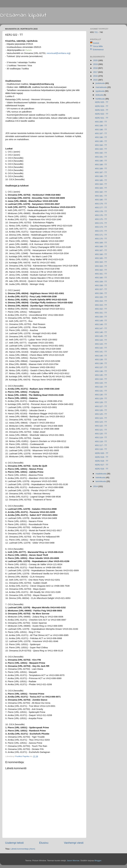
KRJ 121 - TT (101, 430)
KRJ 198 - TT (101, 130)
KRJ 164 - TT (101, 262)
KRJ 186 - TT (101, 176)
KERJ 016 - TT (102, 469)
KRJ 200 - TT (101, 122)
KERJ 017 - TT (102, 465)
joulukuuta (100, 83)
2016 (96, 76)
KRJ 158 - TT (101, 285)
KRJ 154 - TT (101, 301)
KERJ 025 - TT (102, 102)
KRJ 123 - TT (101, 422)
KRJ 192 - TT (101, 153)
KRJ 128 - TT (101, 402)
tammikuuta (101, 481)
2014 (96, 486)
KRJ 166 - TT (101, 254)
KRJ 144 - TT (101, 340)
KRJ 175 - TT (101, 219)
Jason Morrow (73, 861)
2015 (96, 80)
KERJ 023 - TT (102, 110)
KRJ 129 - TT (101, 399)
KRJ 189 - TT (101, 169)
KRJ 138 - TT (101, 363)
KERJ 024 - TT (102, 106)
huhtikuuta (100, 99)
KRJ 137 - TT (101, 367)
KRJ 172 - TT (101, 231)
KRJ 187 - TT (101, 172)
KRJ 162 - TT (101, 270)
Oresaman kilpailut (23, 15)
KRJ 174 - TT (101, 223)
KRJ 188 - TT (101, 165)
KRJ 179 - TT (101, 204)
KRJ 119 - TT (101, 437)
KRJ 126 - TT (101, 410)
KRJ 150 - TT (101, 317)
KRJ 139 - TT (101, 360)
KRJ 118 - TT (101, 441)
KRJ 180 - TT (101, 200)
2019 (96, 64)
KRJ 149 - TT (101, 321)
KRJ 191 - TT (101, 157)
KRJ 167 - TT (101, 250)
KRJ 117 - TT (101, 445)
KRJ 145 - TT (101, 336)
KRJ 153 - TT (101, 305)
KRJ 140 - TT (101, 356)
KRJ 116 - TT (101, 449)
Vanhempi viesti (74, 843)
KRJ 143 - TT (101, 344)
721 (96, 32)
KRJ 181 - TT (101, 196)
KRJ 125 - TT (101, 414)
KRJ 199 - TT (101, 126)
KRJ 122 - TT (101, 426)
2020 (96, 60)
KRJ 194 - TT (101, 145)
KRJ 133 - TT (101, 383)
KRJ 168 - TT (101, 246)
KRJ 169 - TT (101, 243)
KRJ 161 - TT (101, 274)
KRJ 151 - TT (101, 313)
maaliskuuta (101, 474)
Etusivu (44, 843)
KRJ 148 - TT (101, 324)
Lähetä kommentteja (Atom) (23, 849)
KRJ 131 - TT (101, 391)
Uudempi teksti (14, 843)
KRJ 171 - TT (101, 235)
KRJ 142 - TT (101, 348)
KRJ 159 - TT (101, 282)
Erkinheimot (98, 50)
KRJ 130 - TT (101, 395)
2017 (96, 72)
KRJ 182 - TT (101, 192)
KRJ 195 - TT (101, 141)
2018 (96, 68)
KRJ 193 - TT (101, 149)
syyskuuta (100, 91)
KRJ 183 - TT (101, 188)
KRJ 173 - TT (101, 227)
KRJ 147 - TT (101, 328)
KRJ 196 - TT (101, 137)
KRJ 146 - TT (101, 332)
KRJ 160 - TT (101, 278)
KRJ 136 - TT (101, 371)
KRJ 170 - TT (101, 239)
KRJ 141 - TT (101, 352)
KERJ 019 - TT (102, 457)
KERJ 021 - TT (102, 118)
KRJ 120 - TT (101, 434)
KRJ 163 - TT (101, 266)
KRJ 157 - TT (101, 289)
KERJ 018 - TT (102, 461)
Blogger (98, 861)
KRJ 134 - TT (101, 379)
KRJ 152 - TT (101, 309)
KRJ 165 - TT (101, 258)
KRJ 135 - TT (101, 375)
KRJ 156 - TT (101, 293)
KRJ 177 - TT (101, 208)
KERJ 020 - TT (102, 453)
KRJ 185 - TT (101, 180)
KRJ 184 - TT (101, 184)
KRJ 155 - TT (101, 297)
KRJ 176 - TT (101, 215)
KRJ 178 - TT (101, 211)
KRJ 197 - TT (101, 133)
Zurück (96, 43)
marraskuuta (101, 87)
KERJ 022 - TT (102, 114)
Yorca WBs (98, 46)
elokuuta (100, 95)
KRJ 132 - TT (101, 387)
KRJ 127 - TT (101, 406)
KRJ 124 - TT (101, 418)
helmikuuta (101, 477)
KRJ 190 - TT (101, 161)
